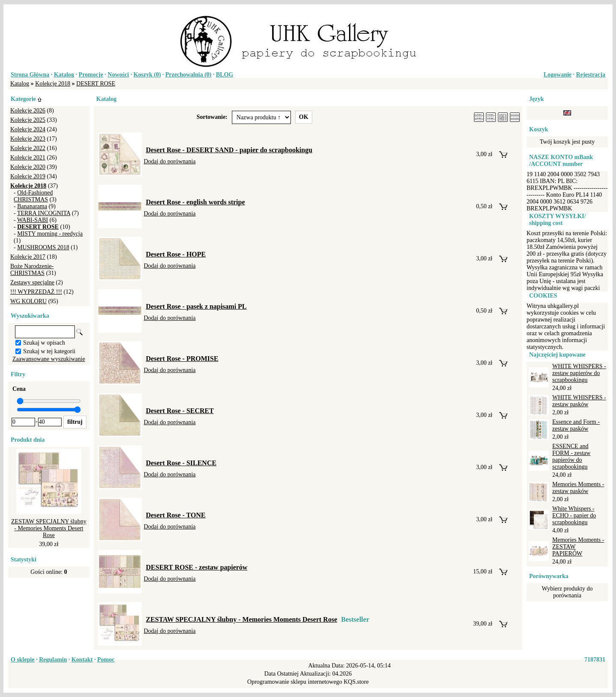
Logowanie (558, 75)
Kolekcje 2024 (28, 129)
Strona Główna (30, 75)
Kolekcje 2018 (53, 84)
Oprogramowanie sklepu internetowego (295, 682)
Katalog (64, 75)
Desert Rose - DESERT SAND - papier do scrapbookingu (229, 150)
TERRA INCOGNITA (44, 213)
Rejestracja (591, 75)
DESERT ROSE (96, 84)
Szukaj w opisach (44, 343)
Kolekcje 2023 (28, 139)
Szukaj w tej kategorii (49, 351)
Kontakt (82, 660)
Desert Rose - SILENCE (181, 463)
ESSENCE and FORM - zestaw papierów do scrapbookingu (571, 456)
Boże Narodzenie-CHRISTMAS (32, 270)
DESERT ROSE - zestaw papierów (197, 567)
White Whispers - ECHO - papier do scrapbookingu (574, 515)
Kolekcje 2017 (28, 257)
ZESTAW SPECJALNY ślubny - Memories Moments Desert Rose (49, 528)
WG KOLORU (28, 301)
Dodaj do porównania (170, 161)
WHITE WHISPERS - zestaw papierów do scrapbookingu (579, 373)
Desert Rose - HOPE (176, 254)
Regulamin (53, 660)
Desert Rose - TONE (176, 515)
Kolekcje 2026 (28, 111)
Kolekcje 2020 (28, 167)
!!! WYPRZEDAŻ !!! (36, 292)
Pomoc (106, 660)
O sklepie (23, 660)
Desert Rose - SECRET (180, 411)
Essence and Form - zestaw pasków (576, 425)
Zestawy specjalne (32, 282)
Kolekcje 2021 (28, 158)
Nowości (118, 75)
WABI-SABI (33, 220)
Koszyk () (147, 75)
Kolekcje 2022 (28, 148)
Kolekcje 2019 (28, 176)
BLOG (225, 75)
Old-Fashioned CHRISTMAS (33, 196)
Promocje (91, 75)
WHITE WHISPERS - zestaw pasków (579, 401)
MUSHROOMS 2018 (43, 247)
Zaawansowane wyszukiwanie (49, 359)
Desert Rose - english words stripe (195, 202)
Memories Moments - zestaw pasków (578, 488)
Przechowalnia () (189, 75)
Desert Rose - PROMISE (182, 359)
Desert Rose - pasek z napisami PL (196, 306)
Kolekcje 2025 (28, 120)
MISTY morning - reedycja (50, 234)
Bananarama (32, 206)
